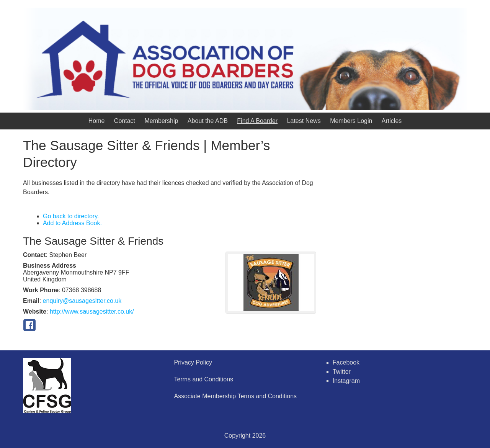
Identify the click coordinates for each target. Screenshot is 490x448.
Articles (392, 121)
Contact (125, 121)
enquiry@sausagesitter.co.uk (82, 301)
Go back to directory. (71, 216)
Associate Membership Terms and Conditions (235, 396)
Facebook (346, 362)
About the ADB (208, 121)
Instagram (346, 381)
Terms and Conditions (203, 379)
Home (97, 121)
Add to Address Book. (72, 223)
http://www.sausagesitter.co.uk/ (92, 311)
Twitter (342, 372)
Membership (161, 121)
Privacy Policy (193, 362)
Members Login (351, 121)
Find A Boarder (257, 121)
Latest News (304, 121)
